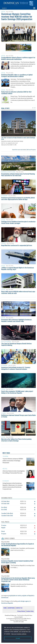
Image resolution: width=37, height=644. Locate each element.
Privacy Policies (21, 611)
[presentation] (33, 108)
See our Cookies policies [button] (19, 634)
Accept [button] (18, 638)
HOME (5, 608)
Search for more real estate (19, 150)
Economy (4, 196)
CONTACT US (19, 608)
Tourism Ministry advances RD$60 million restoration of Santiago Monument (13, 461)
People (4, 243)
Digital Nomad (6, 342)
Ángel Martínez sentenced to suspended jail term (17, 246)
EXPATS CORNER (10, 539)
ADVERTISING (11, 608)
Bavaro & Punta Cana (8, 172)
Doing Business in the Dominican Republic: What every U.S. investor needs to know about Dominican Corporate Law (18, 580)
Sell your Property (31, 150)
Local (3, 12)
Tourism (5, 456)
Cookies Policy (30, 611)
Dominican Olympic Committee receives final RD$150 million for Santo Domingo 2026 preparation (17, 17)
